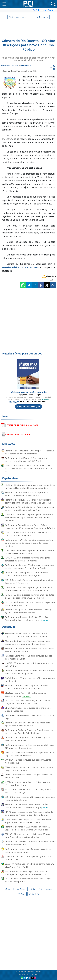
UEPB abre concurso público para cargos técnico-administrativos (28, 858)
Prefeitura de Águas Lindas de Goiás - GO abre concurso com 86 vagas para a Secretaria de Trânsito (30, 527)
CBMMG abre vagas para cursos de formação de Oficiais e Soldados (28, 709)
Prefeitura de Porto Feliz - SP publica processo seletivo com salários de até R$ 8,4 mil (27, 687)
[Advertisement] (29, 28)
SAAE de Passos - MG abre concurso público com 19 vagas (29, 717)
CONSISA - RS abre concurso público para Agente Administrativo (28, 761)
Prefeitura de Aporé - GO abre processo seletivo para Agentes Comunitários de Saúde (30, 611)
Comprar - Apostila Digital (29, 406)
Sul (32, 889)
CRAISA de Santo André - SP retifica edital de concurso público (26, 694)
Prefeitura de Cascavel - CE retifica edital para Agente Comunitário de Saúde (30, 843)
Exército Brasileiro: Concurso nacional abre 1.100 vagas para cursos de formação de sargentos (28, 635)
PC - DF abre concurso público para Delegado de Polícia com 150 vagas (28, 791)
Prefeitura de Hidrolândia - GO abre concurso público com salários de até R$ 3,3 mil (26, 460)
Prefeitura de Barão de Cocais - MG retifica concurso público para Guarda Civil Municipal (30, 732)
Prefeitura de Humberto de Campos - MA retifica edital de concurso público (28, 850)
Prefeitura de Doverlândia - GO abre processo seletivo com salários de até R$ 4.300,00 (26, 494)
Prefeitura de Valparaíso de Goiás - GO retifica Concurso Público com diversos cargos (27, 619)
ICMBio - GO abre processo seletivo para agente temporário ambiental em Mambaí (27, 559)
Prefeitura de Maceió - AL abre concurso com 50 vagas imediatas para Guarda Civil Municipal (28, 828)
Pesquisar (42, 17)
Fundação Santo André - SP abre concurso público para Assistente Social (28, 657)
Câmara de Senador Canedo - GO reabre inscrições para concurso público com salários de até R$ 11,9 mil (29, 469)
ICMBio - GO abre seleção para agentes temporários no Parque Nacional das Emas (29, 552)
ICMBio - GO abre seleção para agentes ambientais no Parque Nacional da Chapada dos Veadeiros (29, 589)
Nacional (9, 889)
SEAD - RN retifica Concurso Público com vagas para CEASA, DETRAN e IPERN (29, 865)
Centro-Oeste (45, 889)
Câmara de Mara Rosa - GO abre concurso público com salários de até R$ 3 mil (29, 534)
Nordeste (34, 894)
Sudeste (22, 889)
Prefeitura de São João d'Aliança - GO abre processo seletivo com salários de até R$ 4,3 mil (29, 509)
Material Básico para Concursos (20, 267)
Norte (22, 894)
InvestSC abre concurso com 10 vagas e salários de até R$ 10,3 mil (29, 776)
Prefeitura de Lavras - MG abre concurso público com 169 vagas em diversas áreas (30, 746)
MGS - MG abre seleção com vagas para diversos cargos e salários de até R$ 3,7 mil (28, 702)
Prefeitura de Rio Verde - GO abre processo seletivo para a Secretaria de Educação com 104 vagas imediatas (29, 543)
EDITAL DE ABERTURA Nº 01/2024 (22, 425)
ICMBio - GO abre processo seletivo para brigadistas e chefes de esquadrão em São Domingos (30, 596)
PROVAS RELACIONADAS (18, 434)
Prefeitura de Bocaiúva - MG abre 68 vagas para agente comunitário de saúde (28, 724)
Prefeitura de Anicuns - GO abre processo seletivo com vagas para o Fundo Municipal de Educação (28, 501)
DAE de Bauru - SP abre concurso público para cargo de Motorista (30, 680)
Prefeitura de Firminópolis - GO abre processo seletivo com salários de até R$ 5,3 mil (27, 574)
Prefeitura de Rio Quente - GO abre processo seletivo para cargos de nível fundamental (30, 452)
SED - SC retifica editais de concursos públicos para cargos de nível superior (29, 769)
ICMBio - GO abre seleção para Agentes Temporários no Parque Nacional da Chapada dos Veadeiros (30, 486)
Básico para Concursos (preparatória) (29, 392)
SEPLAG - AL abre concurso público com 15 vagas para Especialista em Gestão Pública (28, 836)
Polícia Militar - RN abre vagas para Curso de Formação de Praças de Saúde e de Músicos (26, 873)
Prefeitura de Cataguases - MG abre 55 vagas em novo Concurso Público (28, 739)
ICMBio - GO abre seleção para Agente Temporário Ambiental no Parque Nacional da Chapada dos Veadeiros (29, 518)
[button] (4, 4)
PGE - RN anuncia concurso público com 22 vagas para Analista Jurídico (28, 880)
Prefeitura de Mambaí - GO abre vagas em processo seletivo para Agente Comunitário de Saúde (29, 567)
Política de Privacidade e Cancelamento (28, 971)
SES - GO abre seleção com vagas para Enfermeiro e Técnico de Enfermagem (29, 581)
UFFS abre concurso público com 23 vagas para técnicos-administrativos (27, 784)
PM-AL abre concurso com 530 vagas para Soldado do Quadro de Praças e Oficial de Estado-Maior (29, 813)
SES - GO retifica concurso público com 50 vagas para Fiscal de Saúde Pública (30, 604)
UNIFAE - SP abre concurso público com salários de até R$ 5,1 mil (29, 665)
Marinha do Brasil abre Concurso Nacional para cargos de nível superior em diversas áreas (28, 642)
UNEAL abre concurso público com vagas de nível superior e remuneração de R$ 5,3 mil (28, 821)
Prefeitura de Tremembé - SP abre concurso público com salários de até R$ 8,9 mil (29, 672)
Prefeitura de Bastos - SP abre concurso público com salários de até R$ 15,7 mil (30, 650)
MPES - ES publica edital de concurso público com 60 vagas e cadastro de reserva (30, 754)
